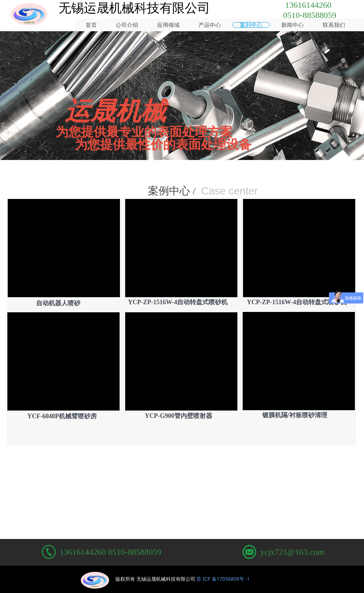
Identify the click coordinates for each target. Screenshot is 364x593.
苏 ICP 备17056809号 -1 (223, 579)
